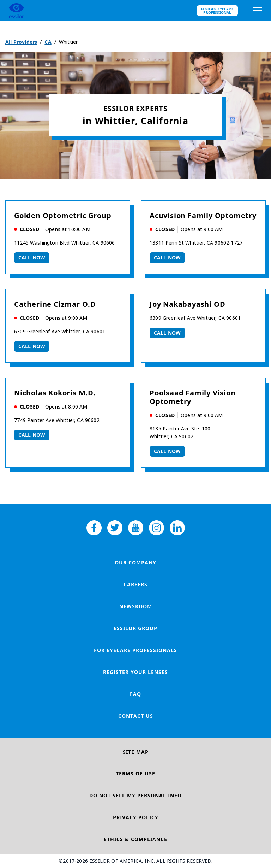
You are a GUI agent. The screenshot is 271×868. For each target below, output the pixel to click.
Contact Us (136, 716)
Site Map (136, 752)
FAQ (135, 694)
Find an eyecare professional (217, 11)
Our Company (135, 562)
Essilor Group (135, 628)
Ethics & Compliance (135, 839)
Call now (32, 257)
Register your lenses (135, 672)
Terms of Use (135, 773)
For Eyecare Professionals (135, 650)
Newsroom (136, 606)
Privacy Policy (136, 817)
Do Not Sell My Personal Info (135, 795)
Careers (135, 584)
